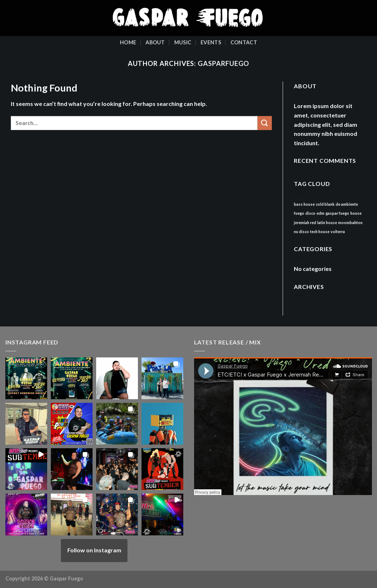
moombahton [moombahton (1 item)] (350, 222)
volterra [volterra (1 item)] (338, 231)
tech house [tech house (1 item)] (320, 231)
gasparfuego (223, 63)
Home (128, 42)
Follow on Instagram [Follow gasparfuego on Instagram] (94, 550)
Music (183, 42)
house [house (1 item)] (356, 213)
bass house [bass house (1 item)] (304, 204)
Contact (244, 42)
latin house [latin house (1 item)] (327, 222)
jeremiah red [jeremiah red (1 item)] (305, 222)
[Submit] (265, 123)
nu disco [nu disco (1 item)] (301, 231)
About (155, 42)
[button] (26, 378)
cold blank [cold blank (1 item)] (325, 204)
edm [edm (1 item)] (320, 213)
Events (211, 42)
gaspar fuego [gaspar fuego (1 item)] (337, 213)
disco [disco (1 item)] (310, 213)
